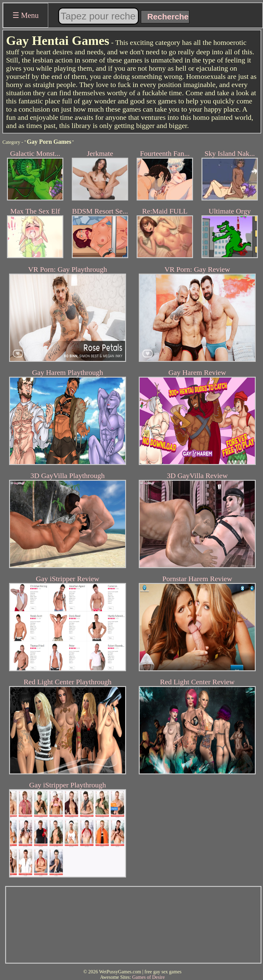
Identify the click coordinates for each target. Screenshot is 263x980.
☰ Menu (26, 15)
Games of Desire (148, 977)
